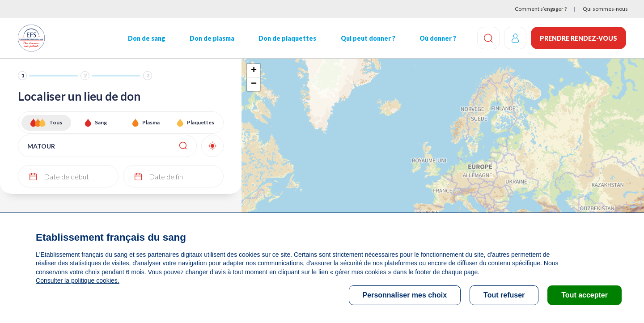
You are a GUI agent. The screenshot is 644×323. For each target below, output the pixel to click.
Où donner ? (438, 38)
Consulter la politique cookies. (77, 280)
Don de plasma (212, 38)
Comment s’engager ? (541, 9)
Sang (101, 122)
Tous (56, 122)
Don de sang (147, 38)
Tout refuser (504, 295)
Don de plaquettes (287, 38)
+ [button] (254, 71)
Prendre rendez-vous (578, 38)
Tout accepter (585, 295)
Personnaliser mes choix (405, 295)
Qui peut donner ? (368, 38)
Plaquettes (201, 122)
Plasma (151, 122)
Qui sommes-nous (605, 9)
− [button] (254, 84)
